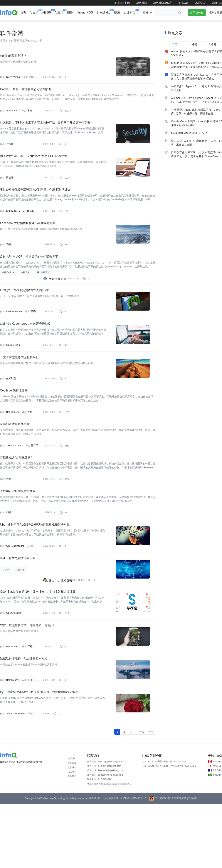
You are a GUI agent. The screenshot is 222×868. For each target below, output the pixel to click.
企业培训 (183, 3)
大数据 (112, 23)
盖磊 (31, 83)
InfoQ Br (217, 839)
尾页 (151, 796)
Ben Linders (12, 448)
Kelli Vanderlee (14, 338)
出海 (56, 23)
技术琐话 (11, 411)
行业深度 (23, 23)
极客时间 (142, 3)
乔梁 (9, 521)
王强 (32, 338)
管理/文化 (174, 23)
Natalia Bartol (13, 229)
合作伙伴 (72, 832)
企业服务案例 (122, 3)
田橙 (29, 703)
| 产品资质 (192, 862)
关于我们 (72, 823)
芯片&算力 (84, 23)
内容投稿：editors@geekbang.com (104, 826)
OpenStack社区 (14, 667)
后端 (68, 23)
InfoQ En (217, 826)
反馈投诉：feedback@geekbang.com (106, 834)
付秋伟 (10, 156)
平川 (29, 739)
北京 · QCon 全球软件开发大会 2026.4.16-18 (164, 826)
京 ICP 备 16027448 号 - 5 (133, 862)
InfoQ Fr (217, 834)
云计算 (143, 23)
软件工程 (128, 23)
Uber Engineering (15, 594)
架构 (99, 23)
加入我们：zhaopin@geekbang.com (105, 839)
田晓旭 (10, 192)
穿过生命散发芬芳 (60, 631)
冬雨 (29, 448)
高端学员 (200, 3)
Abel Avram (12, 119)
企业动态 (6, 23)
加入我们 (72, 836)
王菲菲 (34, 484)
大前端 (158, 23)
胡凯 (9, 557)
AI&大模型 (41, 23)
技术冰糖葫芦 (58, 303)
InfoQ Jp (217, 830)
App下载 (217, 3)
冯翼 (9, 265)
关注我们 (72, 840)
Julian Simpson (14, 484)
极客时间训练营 (162, 3)
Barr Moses (12, 739)
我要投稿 (72, 827)
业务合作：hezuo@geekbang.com (104, 830)
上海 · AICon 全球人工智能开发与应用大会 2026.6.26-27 (170, 830)
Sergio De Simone (15, 776)
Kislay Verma (13, 83)
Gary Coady (27, 229)
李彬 (29, 119)
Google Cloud (13, 375)
